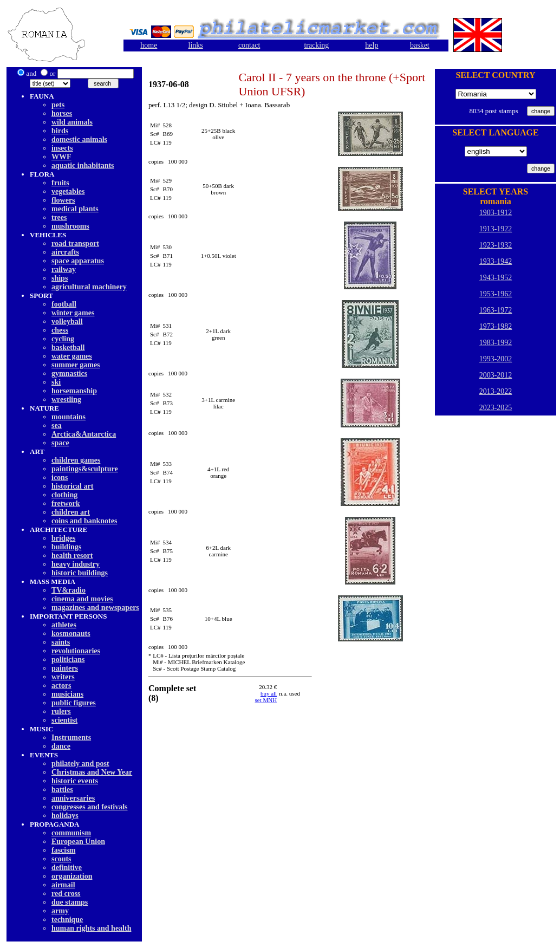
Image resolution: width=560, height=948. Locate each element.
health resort (72, 556)
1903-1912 (496, 213)
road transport (75, 244)
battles (62, 790)
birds (60, 131)
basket (420, 45)
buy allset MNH (266, 697)
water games (72, 356)
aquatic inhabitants (83, 165)
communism (71, 833)
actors (61, 686)
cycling (63, 339)
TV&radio (69, 590)
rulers (61, 712)
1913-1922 (496, 229)
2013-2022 (496, 391)
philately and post (80, 764)
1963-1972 (496, 310)
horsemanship (74, 391)
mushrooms (70, 226)
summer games (76, 365)
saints (61, 642)
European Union (78, 842)
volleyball (67, 322)
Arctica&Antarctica (84, 434)
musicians (67, 694)
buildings (66, 547)
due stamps (70, 902)
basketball (68, 348)
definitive (67, 868)
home (149, 45)
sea (57, 426)
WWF (61, 157)
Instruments (71, 738)
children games (76, 460)
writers (63, 677)
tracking (316, 45)
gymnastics (69, 374)
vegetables (68, 191)
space (60, 443)
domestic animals (79, 139)
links (196, 45)
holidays (65, 816)
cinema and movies (82, 599)
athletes (64, 625)
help (372, 45)
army (60, 911)
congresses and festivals (90, 807)
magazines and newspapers (95, 608)
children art (71, 512)
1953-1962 (496, 294)
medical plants (75, 209)
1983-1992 (496, 343)
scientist (64, 720)
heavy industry (76, 564)
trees (59, 217)
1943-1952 (496, 278)
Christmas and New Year (92, 772)
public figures (74, 703)
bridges (63, 538)
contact (249, 45)
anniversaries (73, 798)
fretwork (66, 504)
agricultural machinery (89, 287)
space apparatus (78, 261)
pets (58, 105)
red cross (66, 894)
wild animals (72, 122)
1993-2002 (496, 359)
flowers (63, 200)
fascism (63, 850)
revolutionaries (76, 651)
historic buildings (80, 573)
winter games (73, 313)
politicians (68, 660)
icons (60, 478)
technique (67, 920)
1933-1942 (496, 261)
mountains (69, 417)
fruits (60, 183)
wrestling (66, 400)
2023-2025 (496, 408)
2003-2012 (496, 375)
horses (62, 113)
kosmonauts (71, 634)
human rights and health (91, 928)
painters (65, 668)
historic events (75, 781)
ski (56, 382)
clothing (64, 495)
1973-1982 (496, 326)
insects (62, 148)
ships (60, 278)
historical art (72, 486)
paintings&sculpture (85, 469)
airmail (63, 885)
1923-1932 (496, 245)
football (64, 304)
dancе (61, 746)
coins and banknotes (84, 521)
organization (72, 876)
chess (60, 330)
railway (64, 270)
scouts (61, 859)
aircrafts (65, 252)
